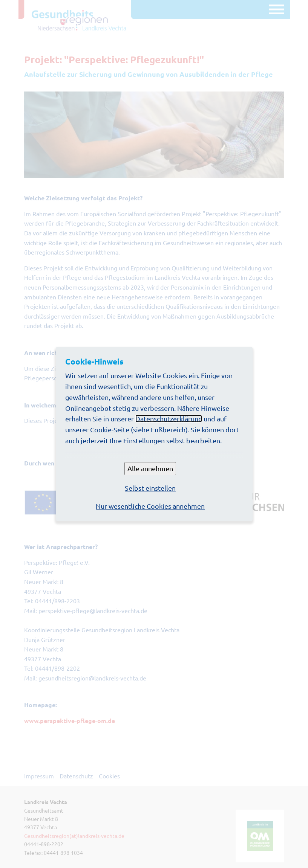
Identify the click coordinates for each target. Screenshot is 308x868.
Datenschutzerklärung (169, 419)
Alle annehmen (150, 468)
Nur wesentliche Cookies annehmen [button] (150, 506)
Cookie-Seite (110, 429)
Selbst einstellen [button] (150, 488)
